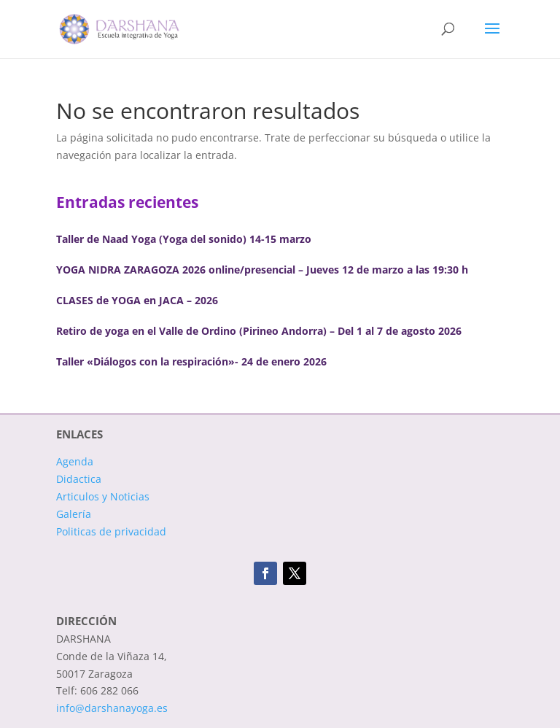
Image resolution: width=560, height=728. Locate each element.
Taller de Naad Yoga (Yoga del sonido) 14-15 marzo (184, 239)
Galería (74, 514)
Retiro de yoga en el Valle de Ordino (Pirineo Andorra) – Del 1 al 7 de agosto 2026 (259, 331)
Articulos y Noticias (103, 496)
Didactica (79, 479)
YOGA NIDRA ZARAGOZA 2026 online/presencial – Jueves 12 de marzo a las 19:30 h (262, 270)
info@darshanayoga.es (112, 708)
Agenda (75, 461)
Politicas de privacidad (111, 531)
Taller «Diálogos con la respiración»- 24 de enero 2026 (191, 361)
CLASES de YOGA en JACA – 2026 (137, 300)
